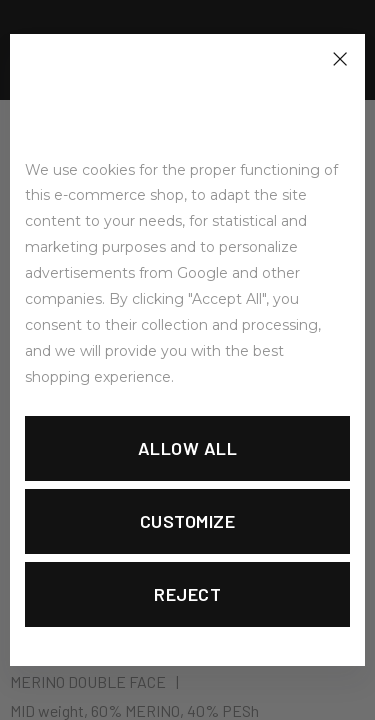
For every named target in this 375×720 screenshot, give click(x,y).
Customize (188, 521)
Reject (187, 594)
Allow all (188, 448)
